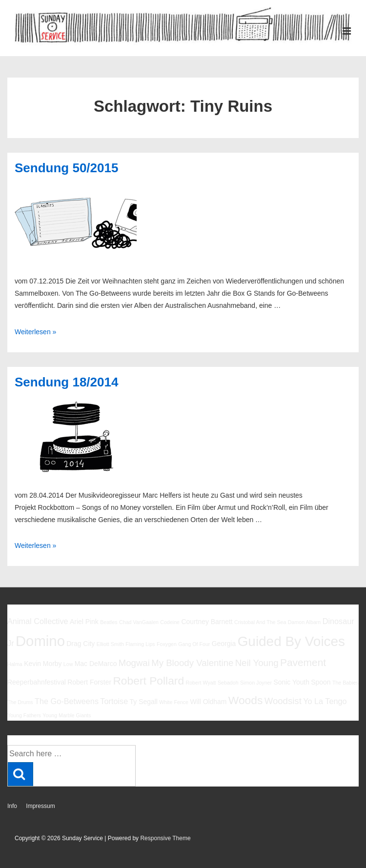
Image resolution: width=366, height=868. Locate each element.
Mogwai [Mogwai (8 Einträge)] (134, 663)
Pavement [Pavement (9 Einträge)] (303, 662)
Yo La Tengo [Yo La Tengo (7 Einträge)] (325, 701)
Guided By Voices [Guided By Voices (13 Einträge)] (291, 641)
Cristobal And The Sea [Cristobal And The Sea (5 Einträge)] (260, 622)
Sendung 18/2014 (66, 382)
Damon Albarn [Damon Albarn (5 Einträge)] (305, 622)
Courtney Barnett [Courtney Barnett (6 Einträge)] (207, 622)
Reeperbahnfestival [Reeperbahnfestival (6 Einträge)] (37, 682)
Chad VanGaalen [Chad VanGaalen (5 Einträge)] (139, 622)
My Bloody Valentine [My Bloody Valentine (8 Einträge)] (192, 663)
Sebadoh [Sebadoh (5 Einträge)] (228, 683)
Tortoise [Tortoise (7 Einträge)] (114, 701)
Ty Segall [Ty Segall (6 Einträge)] (144, 702)
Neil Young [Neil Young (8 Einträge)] (257, 663)
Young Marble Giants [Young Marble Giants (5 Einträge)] (67, 715)
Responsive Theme (165, 838)
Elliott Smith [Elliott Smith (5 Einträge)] (110, 644)
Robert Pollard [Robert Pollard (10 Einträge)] (148, 681)
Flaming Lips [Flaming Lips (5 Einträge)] (140, 644)
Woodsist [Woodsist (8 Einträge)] (283, 701)
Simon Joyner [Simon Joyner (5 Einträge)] (256, 683)
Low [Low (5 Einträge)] (68, 664)
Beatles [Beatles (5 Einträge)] (109, 622)
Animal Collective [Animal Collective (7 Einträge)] (38, 621)
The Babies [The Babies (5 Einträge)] (346, 683)
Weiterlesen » (35, 332)
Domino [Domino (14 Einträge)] (40, 641)
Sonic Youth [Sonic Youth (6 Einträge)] (291, 682)
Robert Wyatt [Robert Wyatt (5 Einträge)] (201, 683)
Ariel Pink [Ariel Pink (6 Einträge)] (84, 622)
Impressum (40, 806)
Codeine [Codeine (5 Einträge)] (170, 622)
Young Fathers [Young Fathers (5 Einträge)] (24, 715)
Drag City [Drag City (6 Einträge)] (81, 644)
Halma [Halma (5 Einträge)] (15, 664)
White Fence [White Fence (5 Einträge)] (174, 702)
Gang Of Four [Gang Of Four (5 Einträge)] (194, 644)
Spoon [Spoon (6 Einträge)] (321, 682)
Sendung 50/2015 (66, 168)
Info (12, 806)
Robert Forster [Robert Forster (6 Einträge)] (89, 682)
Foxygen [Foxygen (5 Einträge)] (167, 644)
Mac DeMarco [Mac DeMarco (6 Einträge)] (96, 664)
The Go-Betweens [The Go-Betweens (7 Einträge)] (67, 701)
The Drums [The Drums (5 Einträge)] (20, 702)
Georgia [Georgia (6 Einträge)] (224, 644)
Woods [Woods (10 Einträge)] (246, 700)
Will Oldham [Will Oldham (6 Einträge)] (208, 702)
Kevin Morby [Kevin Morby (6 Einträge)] (43, 664)
